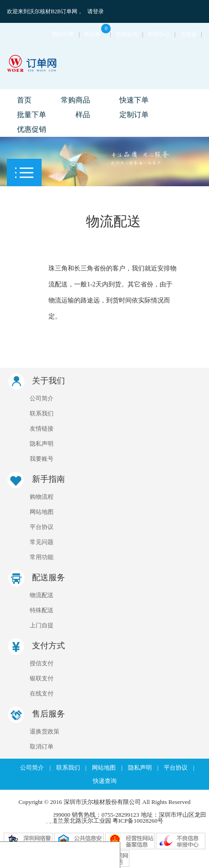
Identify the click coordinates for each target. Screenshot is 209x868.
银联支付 (42, 678)
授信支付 (42, 663)
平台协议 (42, 527)
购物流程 (42, 497)
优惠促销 (32, 129)
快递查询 (105, 781)
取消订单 (42, 747)
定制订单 (134, 115)
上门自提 (42, 625)
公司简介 (42, 398)
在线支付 (42, 693)
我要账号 (42, 459)
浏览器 (188, 34)
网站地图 (42, 512)
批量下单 (32, 115)
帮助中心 (159, 34)
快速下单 (134, 100)
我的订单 (63, 34)
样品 (83, 115)
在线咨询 (127, 34)
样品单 (97, 34)
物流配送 (42, 595)
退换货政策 (45, 731)
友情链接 (42, 429)
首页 (24, 100)
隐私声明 (42, 444)
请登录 (96, 11)
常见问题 (42, 542)
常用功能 (42, 557)
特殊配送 (42, 610)
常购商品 (75, 100)
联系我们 (42, 413)
